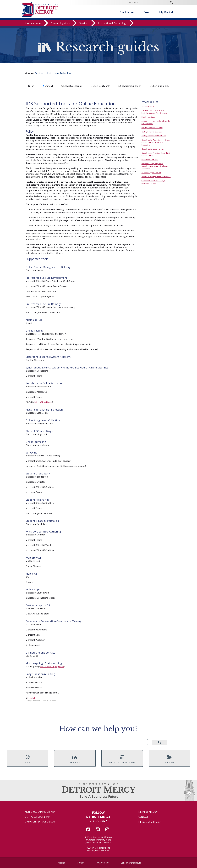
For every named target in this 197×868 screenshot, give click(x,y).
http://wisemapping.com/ (52, 667)
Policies (169, 759)
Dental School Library (38, 817)
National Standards (122, 759)
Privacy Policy (102, 863)
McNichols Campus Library (40, 812)
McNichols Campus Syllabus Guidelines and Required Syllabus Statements (155, 166)
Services (84, 25)
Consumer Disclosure (131, 863)
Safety (81, 863)
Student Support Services (151, 173)
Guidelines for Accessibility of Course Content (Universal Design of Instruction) (156, 142)
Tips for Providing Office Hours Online (156, 177)
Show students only (72, 86)
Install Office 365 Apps (150, 160)
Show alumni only (159, 86)
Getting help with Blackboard (152, 132)
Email (147, 12)
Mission (62, 863)
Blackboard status (148, 117)
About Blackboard (148, 106)
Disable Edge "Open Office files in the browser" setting (156, 122)
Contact (143, 817)
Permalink (31, 698)
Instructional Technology (112, 25)
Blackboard (127, 12)
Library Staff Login (151, 822)
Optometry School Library (40, 822)
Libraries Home (32, 25)
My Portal (166, 12)
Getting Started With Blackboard (154, 136)
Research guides (60, 25)
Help (28, 759)
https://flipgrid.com (43, 402)
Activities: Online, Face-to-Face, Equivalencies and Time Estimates (154, 112)
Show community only (130, 86)
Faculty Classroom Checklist (152, 128)
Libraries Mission (148, 812)
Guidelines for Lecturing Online (154, 149)
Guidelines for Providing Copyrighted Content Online (156, 154)
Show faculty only (100, 86)
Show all (48, 86)
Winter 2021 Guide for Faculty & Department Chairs (153, 182)
